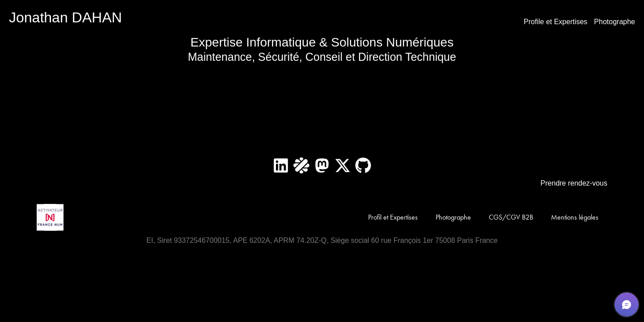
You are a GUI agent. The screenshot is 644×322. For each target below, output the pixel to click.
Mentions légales (575, 217)
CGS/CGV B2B (511, 217)
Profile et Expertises (555, 22)
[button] (627, 305)
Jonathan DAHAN (66, 17)
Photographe (614, 22)
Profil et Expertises (393, 217)
